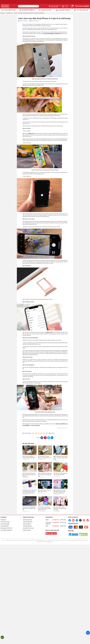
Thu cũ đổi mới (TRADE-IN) (6, 502)
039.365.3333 (56, 492)
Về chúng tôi (3, 492)
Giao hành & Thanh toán (28, 500)
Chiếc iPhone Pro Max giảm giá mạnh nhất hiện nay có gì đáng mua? (29, 465)
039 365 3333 (70, 7)
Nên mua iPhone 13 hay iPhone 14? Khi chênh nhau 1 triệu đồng (60, 480)
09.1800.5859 (56, 494)
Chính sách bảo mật (27, 492)
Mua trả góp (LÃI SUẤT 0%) (6, 500)
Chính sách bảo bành (28, 494)
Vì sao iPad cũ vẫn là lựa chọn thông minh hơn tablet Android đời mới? (44, 480)
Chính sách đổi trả (27, 496)
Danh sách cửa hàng (5, 494)
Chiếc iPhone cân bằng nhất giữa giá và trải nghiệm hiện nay (29, 480)
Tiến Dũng (25, 21)
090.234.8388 (56, 498)
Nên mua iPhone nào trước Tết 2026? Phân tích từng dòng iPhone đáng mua (60, 473)
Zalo (88, 633)
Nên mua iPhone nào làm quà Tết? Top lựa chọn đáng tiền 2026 (45, 465)
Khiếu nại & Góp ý (27, 502)
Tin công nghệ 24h (4, 498)
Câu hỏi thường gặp (5, 496)
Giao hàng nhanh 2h (27, 498)
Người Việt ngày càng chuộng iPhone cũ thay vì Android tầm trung (60, 458)
